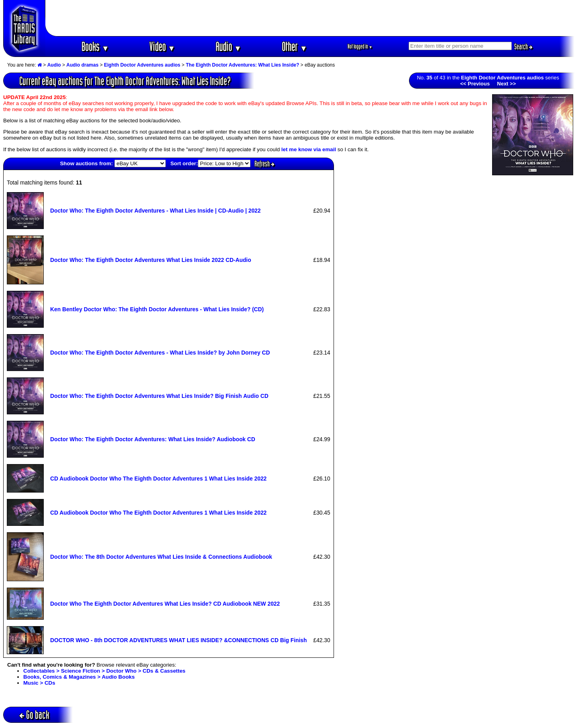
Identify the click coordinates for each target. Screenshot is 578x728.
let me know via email (309, 149)
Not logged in (360, 46)
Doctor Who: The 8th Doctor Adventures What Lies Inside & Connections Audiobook (161, 557)
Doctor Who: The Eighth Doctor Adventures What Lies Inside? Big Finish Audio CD (159, 396)
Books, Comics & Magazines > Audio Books (79, 677)
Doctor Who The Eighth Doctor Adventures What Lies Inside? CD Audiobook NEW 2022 (165, 604)
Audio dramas (82, 65)
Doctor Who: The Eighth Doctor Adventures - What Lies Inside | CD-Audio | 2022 (155, 211)
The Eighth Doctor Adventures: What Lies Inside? (242, 65)
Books (95, 46)
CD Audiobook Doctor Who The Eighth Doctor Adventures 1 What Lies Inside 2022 (158, 479)
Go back (34, 715)
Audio (229, 46)
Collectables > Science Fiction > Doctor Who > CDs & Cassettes (104, 671)
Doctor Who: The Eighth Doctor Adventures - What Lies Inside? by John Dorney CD (160, 353)
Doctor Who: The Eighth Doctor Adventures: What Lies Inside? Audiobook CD (153, 439)
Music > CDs (39, 683)
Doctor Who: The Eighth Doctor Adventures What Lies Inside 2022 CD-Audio (151, 260)
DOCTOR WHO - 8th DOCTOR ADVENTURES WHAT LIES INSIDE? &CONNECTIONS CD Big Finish (178, 640)
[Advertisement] (310, 18)
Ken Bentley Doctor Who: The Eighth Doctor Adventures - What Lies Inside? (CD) (157, 309)
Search (523, 47)
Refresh (265, 164)
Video (162, 46)
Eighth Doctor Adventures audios (142, 65)
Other (295, 46)
